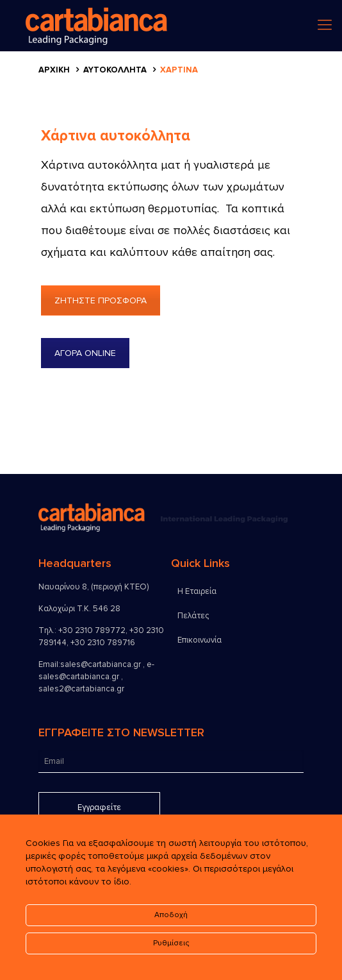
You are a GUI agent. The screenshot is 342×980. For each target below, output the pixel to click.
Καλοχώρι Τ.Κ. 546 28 (79, 609)
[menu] (325, 26)
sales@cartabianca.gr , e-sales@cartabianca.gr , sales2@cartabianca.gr (96, 677)
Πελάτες (193, 616)
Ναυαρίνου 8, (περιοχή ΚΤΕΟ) (94, 587)
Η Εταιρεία (197, 591)
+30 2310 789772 (92, 630)
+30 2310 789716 (103, 643)
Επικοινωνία (199, 640)
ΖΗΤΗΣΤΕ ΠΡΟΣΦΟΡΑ (101, 300)
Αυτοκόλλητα (115, 70)
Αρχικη (54, 70)
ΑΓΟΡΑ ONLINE (85, 353)
